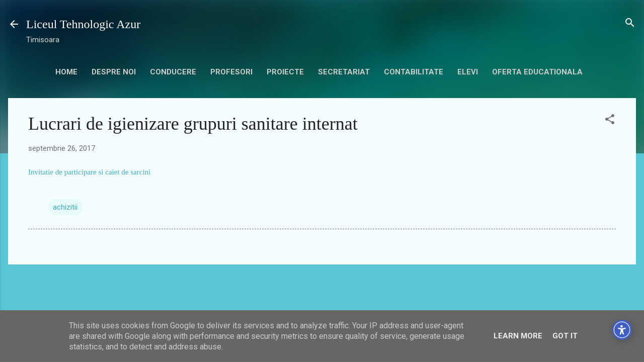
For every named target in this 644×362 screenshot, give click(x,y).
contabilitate (414, 72)
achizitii (65, 207)
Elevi (468, 72)
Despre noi (114, 72)
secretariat (344, 72)
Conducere (173, 72)
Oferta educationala (537, 72)
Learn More (518, 336)
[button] (610, 120)
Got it (565, 336)
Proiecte (285, 72)
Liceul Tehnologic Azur (83, 24)
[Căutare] (630, 23)
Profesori (231, 72)
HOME (66, 72)
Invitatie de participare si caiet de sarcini (89, 172)
